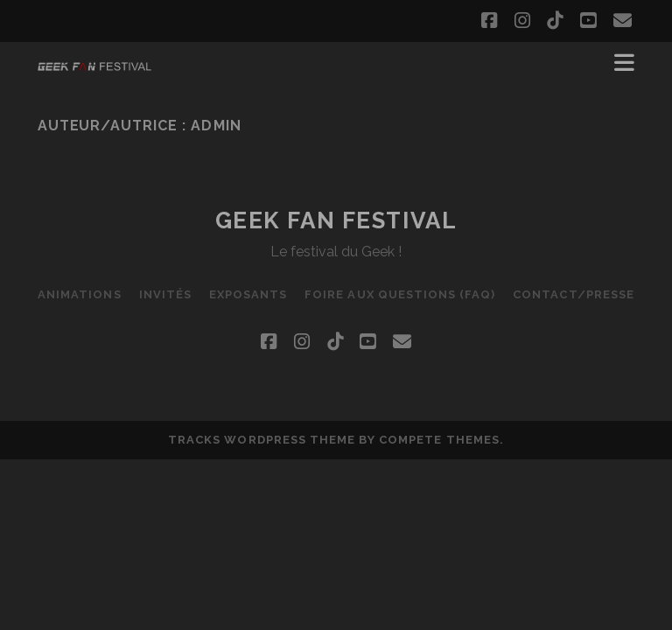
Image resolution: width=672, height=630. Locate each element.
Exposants (248, 294)
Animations (79, 294)
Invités (165, 294)
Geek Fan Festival (336, 220)
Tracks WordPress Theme (262, 440)
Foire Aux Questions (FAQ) (400, 294)
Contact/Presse (574, 294)
